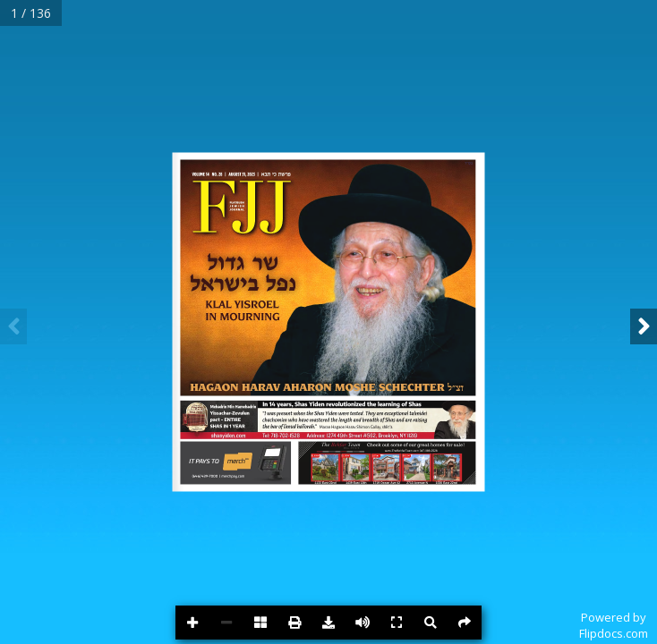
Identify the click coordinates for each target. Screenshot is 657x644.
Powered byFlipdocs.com (614, 625)
